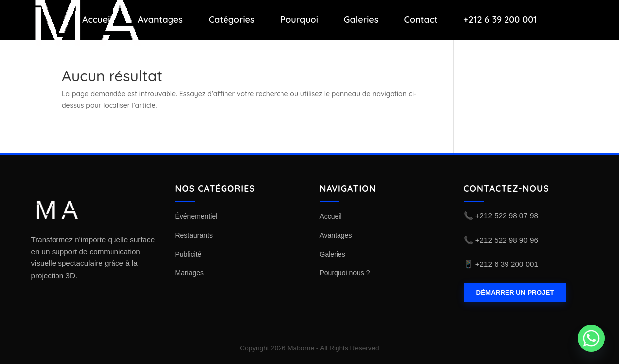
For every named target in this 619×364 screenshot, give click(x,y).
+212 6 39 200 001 (500, 20)
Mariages (189, 273)
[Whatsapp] (591, 338)
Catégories (232, 20)
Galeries (361, 20)
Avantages (160, 20)
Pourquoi (299, 20)
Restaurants (194, 235)
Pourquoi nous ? (345, 273)
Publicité (188, 254)
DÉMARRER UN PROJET (515, 292)
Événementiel (196, 216)
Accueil (97, 20)
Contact (421, 20)
